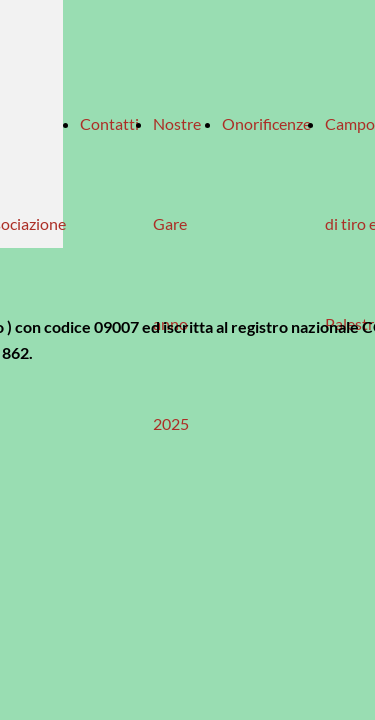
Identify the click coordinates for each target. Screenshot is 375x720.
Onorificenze (266, 123)
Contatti (109, 123)
